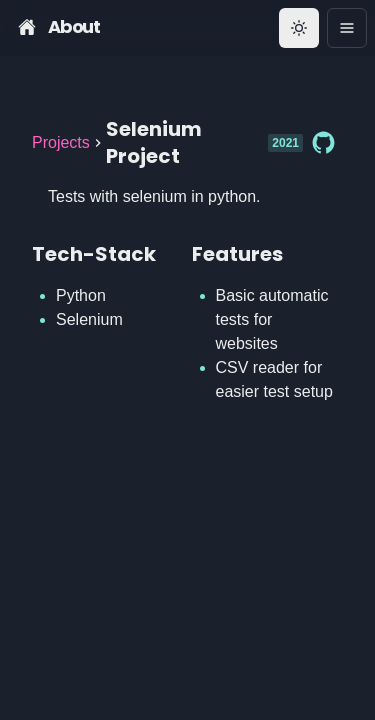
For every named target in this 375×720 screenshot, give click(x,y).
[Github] (323, 143)
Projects (61, 142)
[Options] (347, 28)
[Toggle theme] (299, 28)
